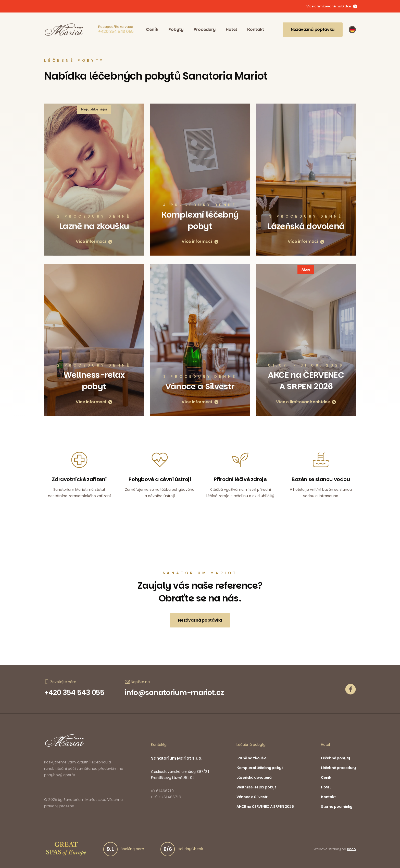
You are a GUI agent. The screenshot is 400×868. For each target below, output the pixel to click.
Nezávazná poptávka (313, 29)
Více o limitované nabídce (332, 6)
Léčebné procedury (338, 768)
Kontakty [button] (159, 745)
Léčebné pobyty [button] (251, 745)
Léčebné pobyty (335, 758)
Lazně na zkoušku (252, 758)
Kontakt (256, 29)
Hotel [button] (326, 745)
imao (351, 849)
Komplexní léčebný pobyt (260, 768)
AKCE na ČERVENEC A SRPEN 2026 (265, 807)
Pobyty (176, 29)
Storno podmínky (336, 807)
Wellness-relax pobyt (256, 787)
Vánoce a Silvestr (252, 797)
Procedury (205, 29)
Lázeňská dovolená (254, 778)
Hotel (231, 29)
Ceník (152, 29)
